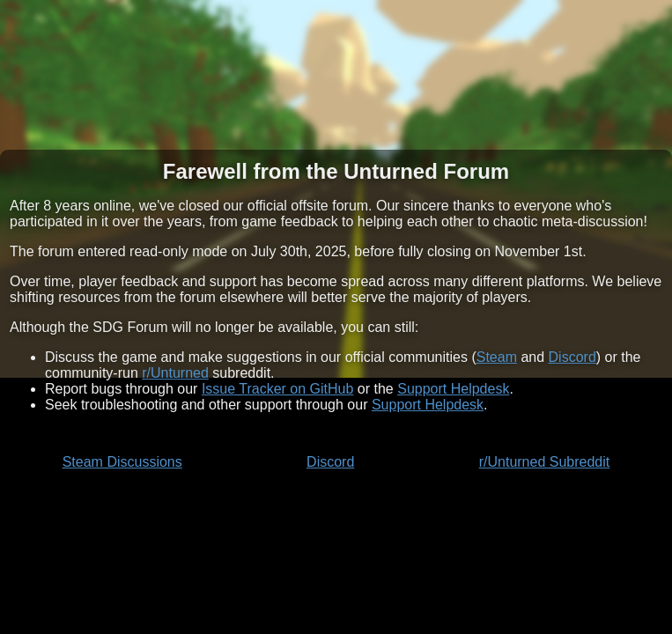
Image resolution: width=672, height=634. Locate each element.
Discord (572, 357)
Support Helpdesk (453, 389)
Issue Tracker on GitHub (278, 389)
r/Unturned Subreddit (545, 462)
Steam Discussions (122, 462)
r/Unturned (175, 373)
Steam (497, 357)
